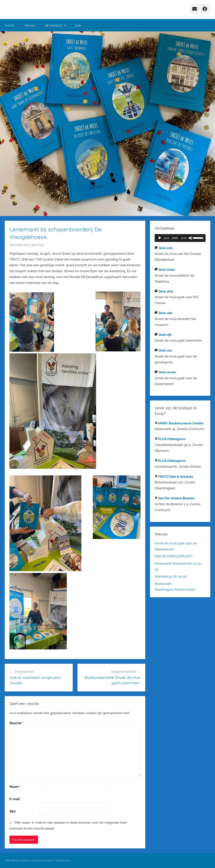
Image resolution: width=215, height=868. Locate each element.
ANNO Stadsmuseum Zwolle (181, 423)
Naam (15, 787)
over (78, 25)
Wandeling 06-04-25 (171, 576)
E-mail (16, 799)
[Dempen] (190, 238)
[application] (180, 238)
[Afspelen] (160, 238)
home (10, 25)
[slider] (175, 238)
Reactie (17, 723)
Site (12, 811)
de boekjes (56, 25)
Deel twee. (167, 270)
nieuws (30, 25)
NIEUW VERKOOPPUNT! (173, 556)
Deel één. (166, 248)
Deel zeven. (168, 372)
